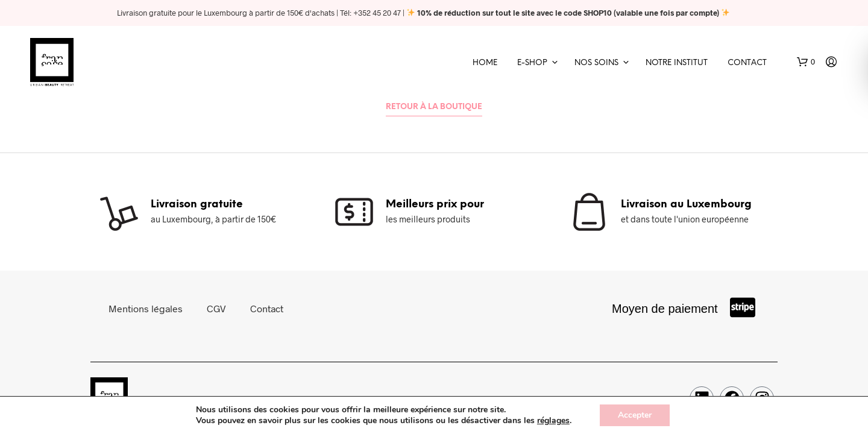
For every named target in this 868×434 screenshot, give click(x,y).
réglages (553, 421)
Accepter (635, 415)
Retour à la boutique (434, 107)
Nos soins (596, 63)
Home (485, 63)
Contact (747, 63)
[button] (806, 62)
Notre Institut (677, 63)
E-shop (532, 63)
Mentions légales (146, 308)
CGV (216, 308)
